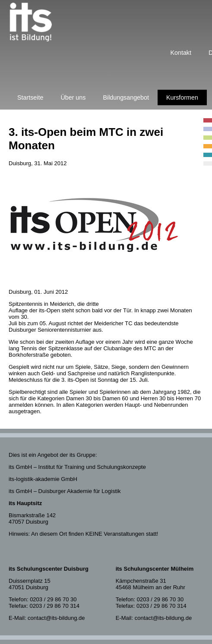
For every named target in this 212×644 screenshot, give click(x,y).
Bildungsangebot (126, 97)
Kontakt (181, 53)
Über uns (73, 97)
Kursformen (182, 97)
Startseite (30, 97)
